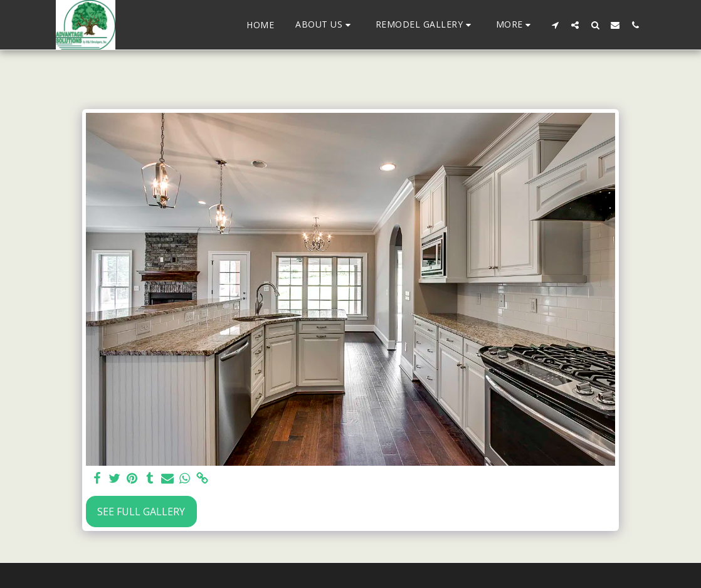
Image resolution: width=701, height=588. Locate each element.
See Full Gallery (141, 512)
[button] (325, 25)
